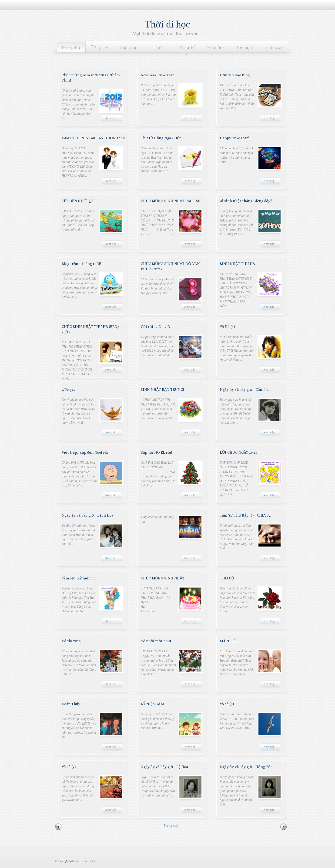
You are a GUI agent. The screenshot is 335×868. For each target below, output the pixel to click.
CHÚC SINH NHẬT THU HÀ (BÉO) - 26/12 (91, 329)
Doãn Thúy (71, 704)
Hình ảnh (216, 48)
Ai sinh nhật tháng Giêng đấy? (246, 201)
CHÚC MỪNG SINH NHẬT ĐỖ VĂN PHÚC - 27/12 (170, 266)
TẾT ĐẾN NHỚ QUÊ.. (79, 201)
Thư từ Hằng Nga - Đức (161, 138)
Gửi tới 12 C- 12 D (155, 327)
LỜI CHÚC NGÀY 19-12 (239, 452)
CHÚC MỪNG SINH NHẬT (163, 578)
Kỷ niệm (245, 48)
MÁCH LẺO (229, 641)
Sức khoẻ (129, 48)
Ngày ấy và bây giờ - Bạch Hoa (87, 515)
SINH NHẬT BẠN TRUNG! (162, 390)
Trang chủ (70, 48)
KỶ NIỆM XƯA (152, 704)
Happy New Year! (234, 138)
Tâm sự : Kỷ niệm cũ (79, 578)
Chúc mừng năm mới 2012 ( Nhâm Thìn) (91, 78)
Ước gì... (68, 390)
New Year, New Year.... (159, 75)
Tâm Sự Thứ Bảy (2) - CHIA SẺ (245, 515)
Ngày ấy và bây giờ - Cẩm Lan (245, 390)
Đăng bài (100, 47)
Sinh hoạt (274, 48)
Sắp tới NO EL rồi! (156, 452)
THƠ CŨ (227, 578)
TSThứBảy (187, 50)
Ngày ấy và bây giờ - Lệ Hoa (164, 767)
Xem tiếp (111, 118)
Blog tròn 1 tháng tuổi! (81, 264)
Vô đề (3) (227, 704)
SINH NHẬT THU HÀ (237, 264)
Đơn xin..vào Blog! (235, 75)
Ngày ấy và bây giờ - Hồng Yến (246, 767)
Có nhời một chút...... (158, 641)
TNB (92, 861)
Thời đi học (168, 24)
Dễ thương (71, 641)
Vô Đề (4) (227, 327)
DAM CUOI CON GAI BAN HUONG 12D (93, 138)
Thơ (158, 48)
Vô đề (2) (69, 767)
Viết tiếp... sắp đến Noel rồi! (85, 452)
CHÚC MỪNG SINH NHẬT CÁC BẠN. (171, 201)
